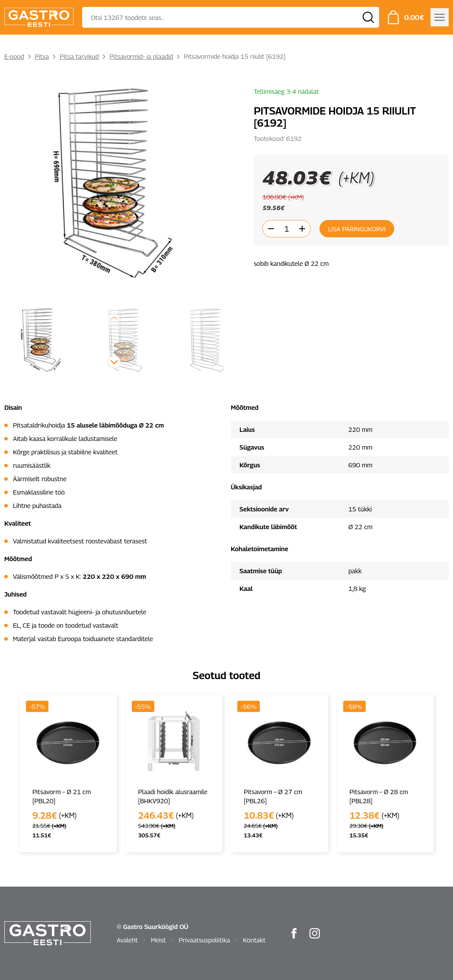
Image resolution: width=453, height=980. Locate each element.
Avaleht (127, 940)
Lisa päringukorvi (357, 229)
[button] (114, 362)
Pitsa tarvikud (79, 56)
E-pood (14, 56)
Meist (158, 940)
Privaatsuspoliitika (205, 940)
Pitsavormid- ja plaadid (141, 56)
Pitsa (42, 56)
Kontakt (254, 940)
